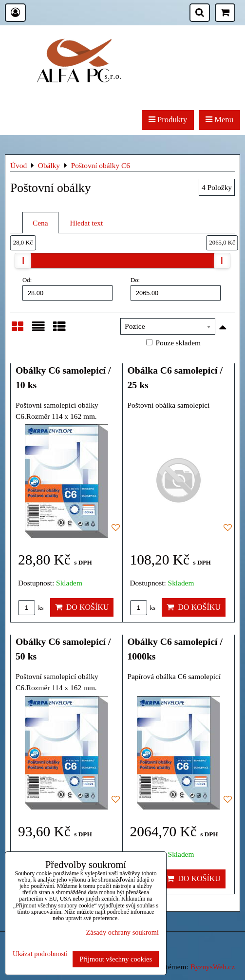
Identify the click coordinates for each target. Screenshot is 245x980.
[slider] (23, 261)
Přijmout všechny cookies (116, 959)
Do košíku (82, 607)
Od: (67, 288)
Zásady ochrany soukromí (122, 932)
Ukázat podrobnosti (40, 954)
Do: (176, 288)
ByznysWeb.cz (213, 967)
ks (31, 608)
